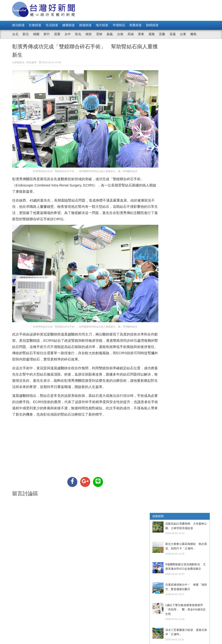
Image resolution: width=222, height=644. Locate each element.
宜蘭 (162, 34)
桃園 (36, 34)
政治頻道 (18, 25)
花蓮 (173, 34)
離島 (194, 34)
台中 (68, 34)
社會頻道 (35, 25)
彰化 (78, 34)
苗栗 (57, 34)
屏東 (141, 34)
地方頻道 (102, 25)
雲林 (99, 34)
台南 (120, 34)
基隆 (152, 34)
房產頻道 (135, 25)
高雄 (131, 34)
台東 (183, 34)
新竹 (47, 34)
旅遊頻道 (85, 25)
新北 (26, 34)
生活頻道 (52, 25)
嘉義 (110, 34)
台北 (15, 34)
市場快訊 (119, 25)
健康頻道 (69, 25)
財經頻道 (152, 25)
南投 (89, 34)
